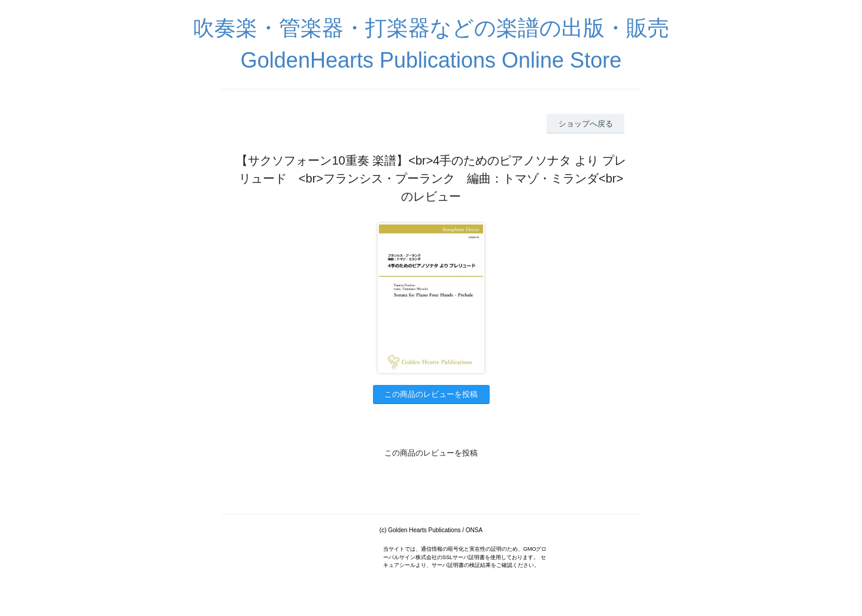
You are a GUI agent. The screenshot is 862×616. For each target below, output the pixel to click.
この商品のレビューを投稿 (431, 394)
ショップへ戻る (586, 124)
